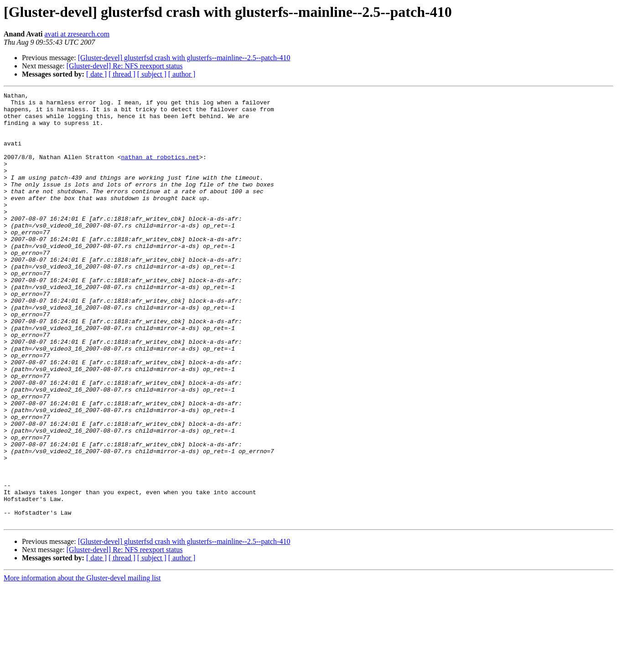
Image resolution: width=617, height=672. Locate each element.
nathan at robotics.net (160, 171)
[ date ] (96, 74)
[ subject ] (152, 74)
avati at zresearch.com (77, 34)
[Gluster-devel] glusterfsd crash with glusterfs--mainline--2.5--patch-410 (184, 58)
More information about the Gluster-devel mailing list (82, 664)
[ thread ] (122, 74)
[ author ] (182, 74)
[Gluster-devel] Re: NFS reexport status (125, 66)
